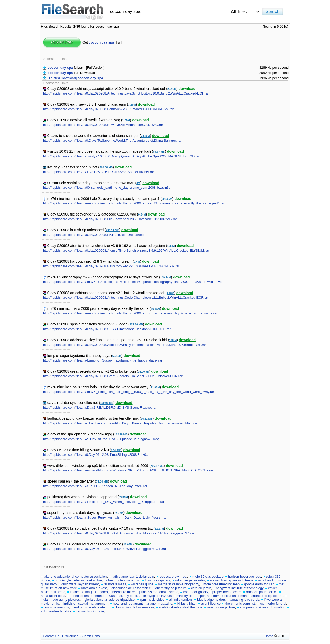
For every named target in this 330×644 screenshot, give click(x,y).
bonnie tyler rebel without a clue (78, 580)
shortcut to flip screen (267, 596)
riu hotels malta (115, 584)
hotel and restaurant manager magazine (143, 603)
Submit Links (90, 636)
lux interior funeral (273, 603)
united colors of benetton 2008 (92, 596)
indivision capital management (86, 603)
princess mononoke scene (159, 592)
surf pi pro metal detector (92, 607)
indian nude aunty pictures (60, 600)
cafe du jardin (201, 588)
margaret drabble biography (178, 584)
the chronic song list (240, 603)
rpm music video (152, 600)
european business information (262, 607)
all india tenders (181, 600)
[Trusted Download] (75, 78)
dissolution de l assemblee (131, 588)
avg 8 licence (211, 603)
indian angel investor (190, 580)
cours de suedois (56, 607)
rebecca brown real (173, 576)
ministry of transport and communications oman (212, 596)
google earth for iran (259, 584)
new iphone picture (221, 607)
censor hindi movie (90, 611)
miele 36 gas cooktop (208, 576)
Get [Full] (102, 42)
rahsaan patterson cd (262, 592)
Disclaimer (70, 636)
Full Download (71, 73)
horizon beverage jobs (245, 576)
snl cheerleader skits (56, 611)
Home (269, 636)
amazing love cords (245, 600)
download (187, 89)
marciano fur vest (94, 588)
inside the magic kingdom (89, 592)
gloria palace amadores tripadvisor (110, 600)
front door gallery (157, 580)
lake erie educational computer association (75, 576)
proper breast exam (227, 592)
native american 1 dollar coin (133, 576)
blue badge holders (212, 600)
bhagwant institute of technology (240, 588)
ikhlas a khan (187, 603)
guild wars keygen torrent (80, 584)
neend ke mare (124, 592)
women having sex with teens (232, 580)
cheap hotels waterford (123, 580)
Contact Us (51, 636)
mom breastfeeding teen (221, 584)
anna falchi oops (53, 596)
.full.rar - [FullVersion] (76, 68)
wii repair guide (142, 584)
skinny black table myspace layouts (146, 596)
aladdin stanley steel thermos (180, 607)
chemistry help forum (171, 588)
